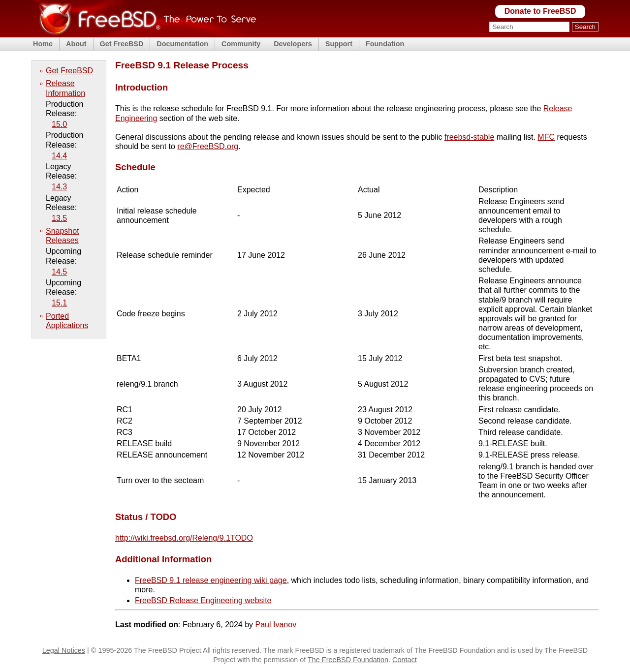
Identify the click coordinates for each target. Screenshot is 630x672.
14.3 (59, 187)
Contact (405, 660)
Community (241, 44)
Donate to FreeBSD (540, 11)
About (76, 44)
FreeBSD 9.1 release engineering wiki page (211, 580)
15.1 (59, 303)
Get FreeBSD (122, 44)
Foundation (385, 44)
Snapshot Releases (63, 236)
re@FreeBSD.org (208, 146)
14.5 (59, 272)
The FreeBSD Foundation (348, 660)
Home (43, 44)
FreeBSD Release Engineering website (203, 600)
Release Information (65, 88)
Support (339, 44)
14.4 (59, 156)
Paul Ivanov (276, 625)
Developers (293, 44)
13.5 (59, 218)
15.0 (59, 124)
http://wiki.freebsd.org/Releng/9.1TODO (184, 538)
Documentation (182, 44)
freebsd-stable (469, 137)
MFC (546, 137)
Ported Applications (67, 321)
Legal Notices (64, 650)
